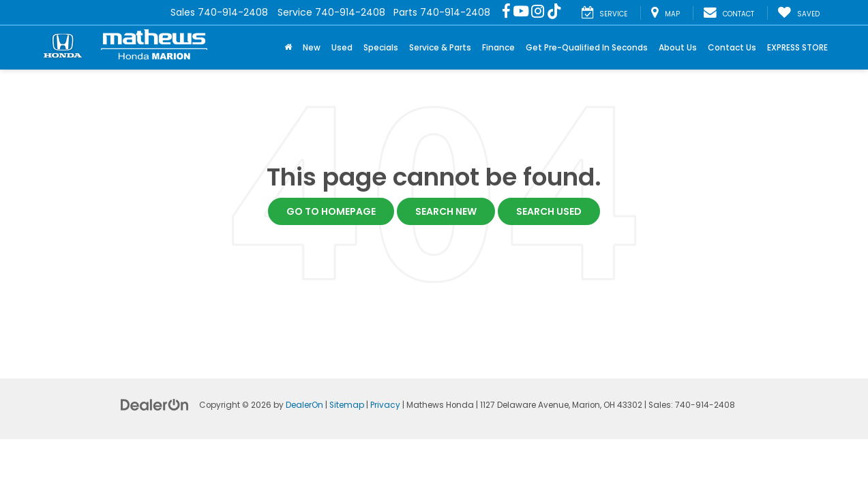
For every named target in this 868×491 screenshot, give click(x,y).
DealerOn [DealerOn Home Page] (304, 405)
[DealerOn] (155, 404)
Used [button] (342, 47)
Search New (446, 211)
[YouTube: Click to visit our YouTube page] (521, 12)
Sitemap (347, 405)
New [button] (312, 47)
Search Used (549, 211)
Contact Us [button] (732, 47)
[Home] (288, 48)
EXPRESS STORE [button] (797, 47)
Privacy (385, 405)
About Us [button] (678, 47)
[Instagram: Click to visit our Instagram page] (538, 12)
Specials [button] (381, 47)
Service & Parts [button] (440, 47)
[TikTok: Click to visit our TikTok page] (554, 12)
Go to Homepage (331, 211)
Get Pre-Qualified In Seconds (587, 47)
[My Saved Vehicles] (798, 13)
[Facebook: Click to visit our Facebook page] (506, 12)
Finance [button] (498, 47)
